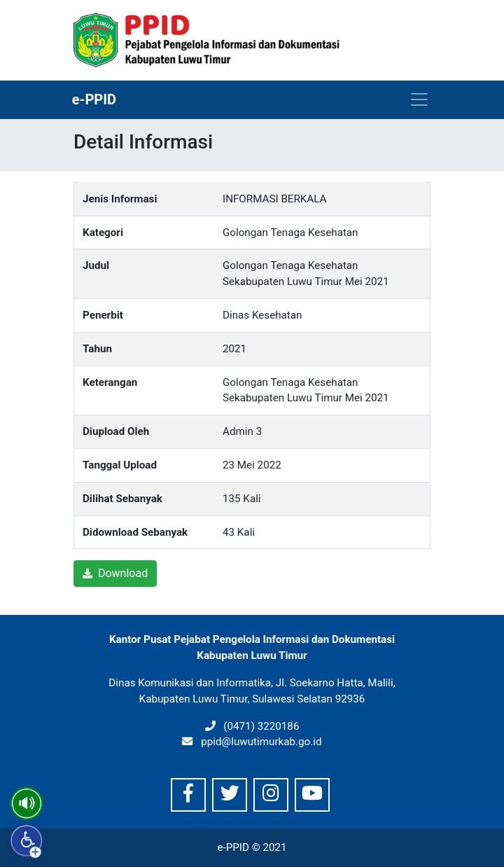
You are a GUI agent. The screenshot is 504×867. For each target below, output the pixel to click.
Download (115, 573)
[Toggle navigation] (419, 99)
